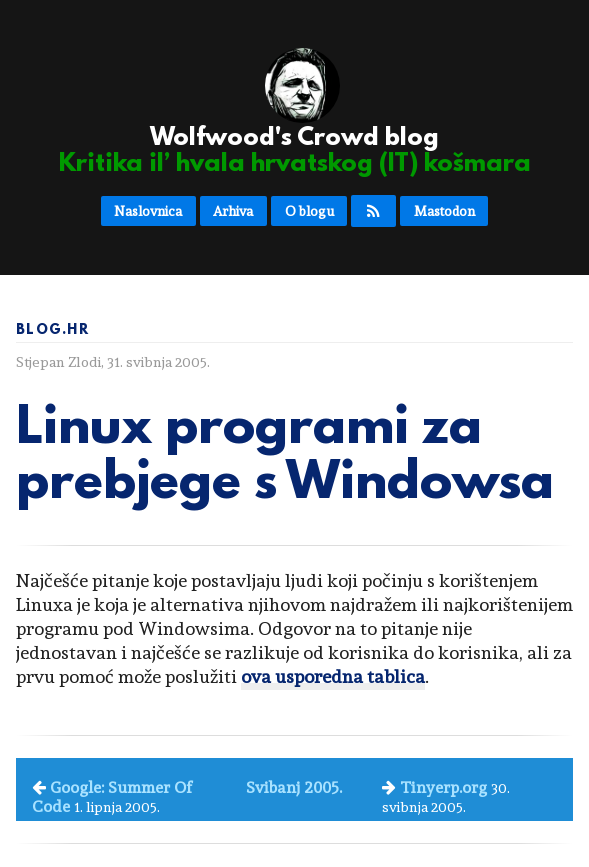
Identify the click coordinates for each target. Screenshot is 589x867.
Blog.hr (52, 330)
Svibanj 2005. (294, 787)
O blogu (309, 211)
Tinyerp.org (443, 787)
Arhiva (233, 211)
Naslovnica (148, 211)
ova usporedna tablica (333, 676)
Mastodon (444, 211)
